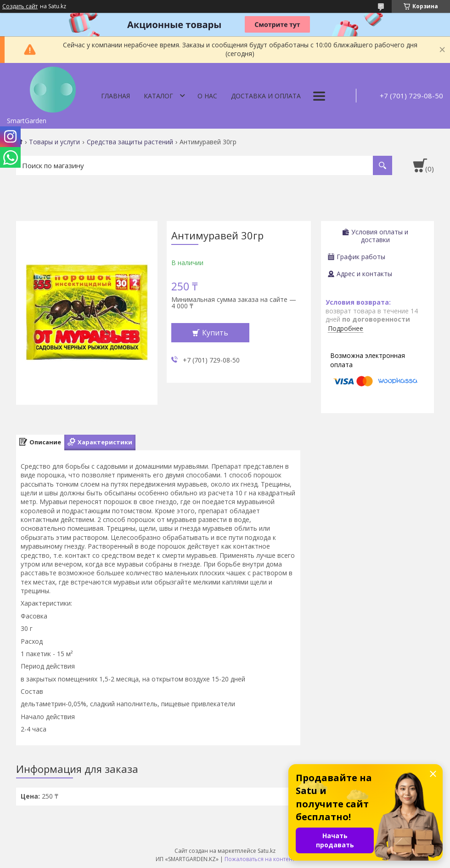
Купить (215, 333)
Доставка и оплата (266, 96)
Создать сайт (20, 6)
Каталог (158, 96)
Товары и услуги (54, 142)
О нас (207, 96)
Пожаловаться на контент (260, 859)
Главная (115, 96)
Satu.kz (267, 851)
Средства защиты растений (130, 142)
